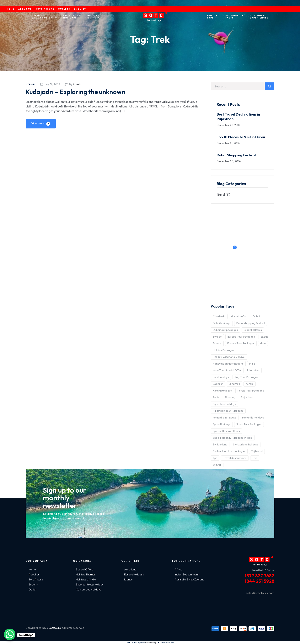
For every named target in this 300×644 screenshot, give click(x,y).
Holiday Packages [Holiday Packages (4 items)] (224, 350)
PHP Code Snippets (136, 642)
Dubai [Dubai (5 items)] (256, 316)
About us (34, 574)
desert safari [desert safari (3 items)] (239, 316)
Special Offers (84, 569)
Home (32, 569)
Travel (31, 84)
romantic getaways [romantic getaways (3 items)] (225, 418)
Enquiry (33, 584)
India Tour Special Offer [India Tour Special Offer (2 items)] (227, 370)
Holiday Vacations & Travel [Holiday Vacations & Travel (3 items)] (229, 357)
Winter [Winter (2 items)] (217, 465)
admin (77, 84)
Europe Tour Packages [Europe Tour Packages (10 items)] (241, 337)
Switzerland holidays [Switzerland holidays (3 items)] (246, 444)
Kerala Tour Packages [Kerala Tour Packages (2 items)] (251, 391)
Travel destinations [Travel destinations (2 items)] (235, 458)
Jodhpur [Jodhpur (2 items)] (218, 384)
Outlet (32, 589)
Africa (179, 569)
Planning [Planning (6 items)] (230, 397)
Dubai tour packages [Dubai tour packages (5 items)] (225, 330)
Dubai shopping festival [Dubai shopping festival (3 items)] (251, 323)
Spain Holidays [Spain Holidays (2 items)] (222, 424)
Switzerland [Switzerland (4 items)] (220, 444)
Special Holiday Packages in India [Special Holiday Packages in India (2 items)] (233, 438)
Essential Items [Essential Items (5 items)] (253, 330)
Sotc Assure (36, 579)
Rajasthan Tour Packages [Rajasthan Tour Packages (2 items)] (228, 411)
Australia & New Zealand (190, 579)
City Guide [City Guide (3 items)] (219, 316)
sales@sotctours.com (260, 593)
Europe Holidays (134, 574)
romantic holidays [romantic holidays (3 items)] (253, 418)
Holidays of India (86, 579)
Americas (130, 569)
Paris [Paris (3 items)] (216, 397)
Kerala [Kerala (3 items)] (250, 384)
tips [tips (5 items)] (215, 458)
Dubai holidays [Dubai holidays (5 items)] (222, 323)
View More (38, 123)
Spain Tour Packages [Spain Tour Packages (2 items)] (249, 424)
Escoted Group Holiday (90, 584)
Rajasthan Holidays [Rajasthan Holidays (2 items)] (224, 404)
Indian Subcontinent (187, 574)
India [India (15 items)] (252, 364)
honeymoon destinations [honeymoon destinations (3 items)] (228, 364)
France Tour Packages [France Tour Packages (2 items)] (241, 343)
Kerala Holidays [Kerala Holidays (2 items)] (222, 391)
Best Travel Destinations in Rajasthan (238, 117)
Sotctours (55, 628)
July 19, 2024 (53, 84)
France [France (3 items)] (217, 343)
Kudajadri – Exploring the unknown (81, 92)
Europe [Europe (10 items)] (217, 337)
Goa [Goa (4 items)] (263, 343)
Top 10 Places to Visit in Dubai (241, 137)
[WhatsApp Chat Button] (10, 634)
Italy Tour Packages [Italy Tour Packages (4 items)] (246, 377)
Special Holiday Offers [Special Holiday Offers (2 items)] (226, 431)
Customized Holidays (88, 589)
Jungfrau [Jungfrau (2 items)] (234, 384)
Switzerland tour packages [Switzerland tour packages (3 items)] (229, 451)
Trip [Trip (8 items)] (255, 458)
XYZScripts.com (166, 642)
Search (270, 86)
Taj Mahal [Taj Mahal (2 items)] (257, 451)
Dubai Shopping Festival (236, 155)
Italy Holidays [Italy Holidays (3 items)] (221, 377)
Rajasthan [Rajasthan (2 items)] (247, 397)
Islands (128, 579)
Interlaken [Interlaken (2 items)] (253, 370)
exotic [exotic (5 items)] (264, 337)
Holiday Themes (86, 574)
